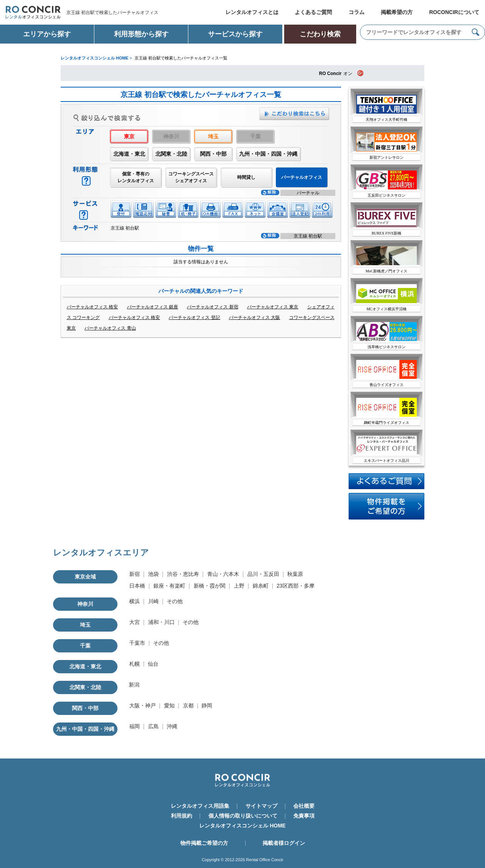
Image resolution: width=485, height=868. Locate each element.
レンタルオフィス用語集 (200, 806)
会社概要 (304, 806)
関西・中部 (213, 154)
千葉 (85, 646)
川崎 (153, 601)
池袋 (153, 574)
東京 (129, 136)
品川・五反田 (263, 574)
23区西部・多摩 (296, 586)
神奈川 (85, 604)
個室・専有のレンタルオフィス (136, 177)
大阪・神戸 (142, 705)
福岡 (135, 726)
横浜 (135, 601)
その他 (175, 601)
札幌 (135, 664)
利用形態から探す (141, 34)
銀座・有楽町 (169, 586)
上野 (239, 586)
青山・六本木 (223, 574)
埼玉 (213, 136)
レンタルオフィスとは (252, 12)
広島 (153, 726)
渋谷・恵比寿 (183, 574)
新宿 (135, 574)
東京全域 (85, 577)
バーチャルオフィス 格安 (92, 307)
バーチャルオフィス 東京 (273, 307)
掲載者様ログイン (284, 843)
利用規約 (181, 816)
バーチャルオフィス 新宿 (212, 307)
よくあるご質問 (313, 12)
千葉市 (137, 643)
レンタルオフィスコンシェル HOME (242, 826)
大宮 (135, 622)
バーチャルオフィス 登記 (194, 317)
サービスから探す (235, 34)
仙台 (153, 664)
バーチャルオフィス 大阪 (254, 317)
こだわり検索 (320, 34)
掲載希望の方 (397, 12)
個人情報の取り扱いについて (243, 816)
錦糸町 (261, 586)
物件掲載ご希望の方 (204, 843)
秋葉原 (295, 574)
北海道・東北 (129, 154)
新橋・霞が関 (210, 586)
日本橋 (137, 586)
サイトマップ (261, 806)
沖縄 (172, 726)
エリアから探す (47, 34)
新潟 (134, 685)
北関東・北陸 (171, 154)
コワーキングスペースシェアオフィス (191, 177)
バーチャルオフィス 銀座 (153, 307)
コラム (357, 12)
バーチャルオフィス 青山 (110, 328)
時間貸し (246, 177)
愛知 (169, 705)
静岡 (207, 705)
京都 (188, 705)
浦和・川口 (161, 622)
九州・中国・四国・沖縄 (268, 154)
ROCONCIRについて (454, 12)
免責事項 (304, 816)
